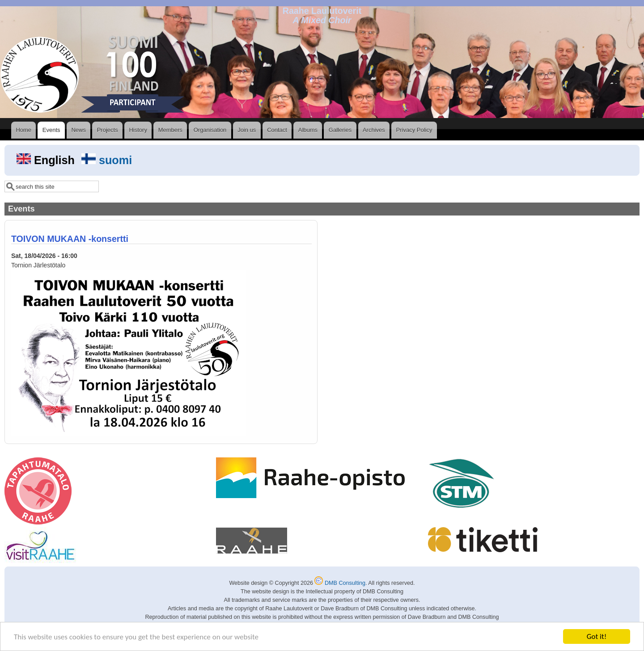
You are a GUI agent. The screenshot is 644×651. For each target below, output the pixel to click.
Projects (108, 130)
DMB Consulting (340, 583)
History (138, 130)
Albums (308, 130)
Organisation (210, 130)
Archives (374, 130)
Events (51, 130)
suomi (107, 160)
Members (170, 130)
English (47, 160)
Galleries (340, 130)
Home (23, 130)
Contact (277, 130)
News (78, 130)
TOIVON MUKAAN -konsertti (70, 239)
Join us (247, 130)
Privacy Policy (414, 130)
